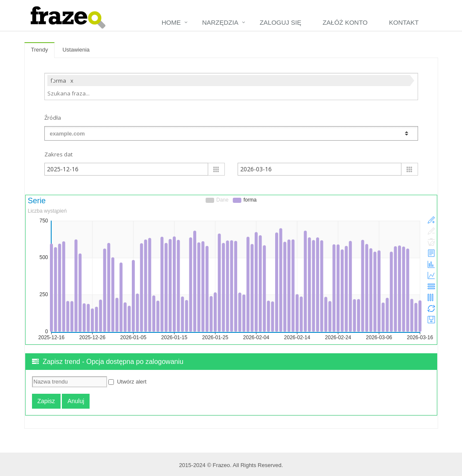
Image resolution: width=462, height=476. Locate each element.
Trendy (40, 50)
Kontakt (404, 22)
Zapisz (46, 401)
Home (171, 22)
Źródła (53, 118)
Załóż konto (345, 22)
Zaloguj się (281, 22)
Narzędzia (220, 22)
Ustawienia (76, 50)
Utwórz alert (127, 382)
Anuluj (76, 401)
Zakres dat (58, 154)
